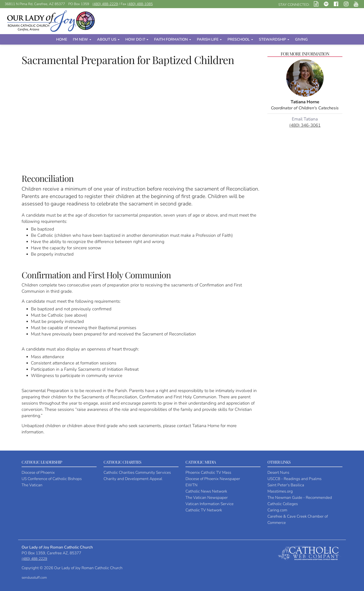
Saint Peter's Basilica (286, 485)
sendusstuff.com (34, 578)
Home (62, 39)
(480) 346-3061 (305, 125)
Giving (301, 39)
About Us (108, 39)
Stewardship (274, 39)
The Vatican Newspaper (207, 498)
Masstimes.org (280, 491)
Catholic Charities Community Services (137, 472)
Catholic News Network (206, 491)
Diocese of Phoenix (38, 472)
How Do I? (137, 39)
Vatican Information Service (210, 504)
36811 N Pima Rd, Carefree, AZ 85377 (35, 4)
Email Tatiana (305, 119)
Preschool (240, 39)
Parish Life (209, 39)
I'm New (82, 39)
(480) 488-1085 (140, 4)
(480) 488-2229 (105, 4)
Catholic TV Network (204, 510)
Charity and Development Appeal (133, 479)
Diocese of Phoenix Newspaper (213, 479)
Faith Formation (173, 39)
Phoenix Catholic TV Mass (208, 472)
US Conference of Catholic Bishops (52, 479)
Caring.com (277, 510)
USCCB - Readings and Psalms (294, 479)
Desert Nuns (278, 472)
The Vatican (32, 485)
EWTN (192, 485)
